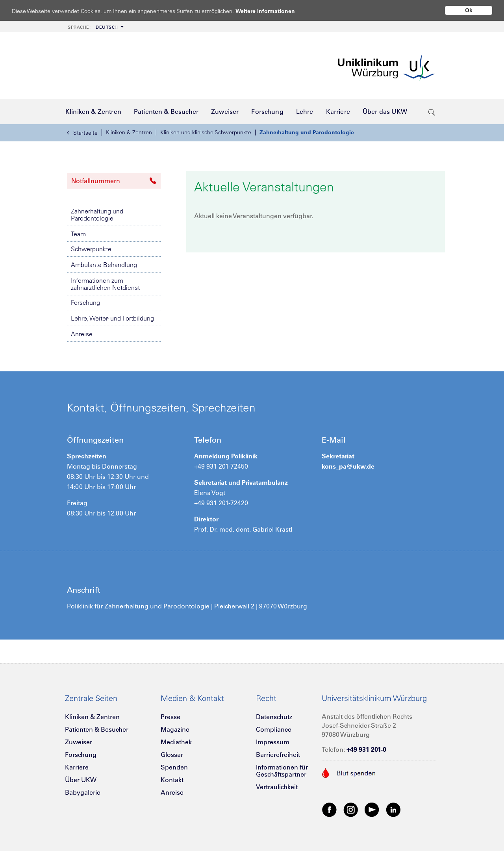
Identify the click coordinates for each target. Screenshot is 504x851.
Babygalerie (83, 792)
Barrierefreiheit (278, 755)
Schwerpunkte (91, 249)
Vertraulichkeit (277, 787)
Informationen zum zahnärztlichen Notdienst (105, 284)
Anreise (82, 334)
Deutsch (93, 27)
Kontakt (172, 780)
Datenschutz (274, 717)
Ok (469, 10)
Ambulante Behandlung (104, 265)
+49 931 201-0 (366, 749)
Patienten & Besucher (97, 729)
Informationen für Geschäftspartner (282, 771)
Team (78, 234)
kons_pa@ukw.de (348, 466)
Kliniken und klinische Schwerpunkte (206, 132)
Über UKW (81, 780)
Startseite (82, 133)
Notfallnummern (114, 181)
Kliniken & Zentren (129, 132)
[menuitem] (95, 27)
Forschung (85, 302)
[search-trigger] (432, 111)
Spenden (174, 767)
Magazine (175, 729)
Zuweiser (79, 742)
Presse (170, 717)
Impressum (273, 742)
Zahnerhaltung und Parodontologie (307, 132)
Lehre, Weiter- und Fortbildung (112, 318)
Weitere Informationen (273, 11)
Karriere (77, 767)
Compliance (274, 729)
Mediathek (176, 742)
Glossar (172, 755)
